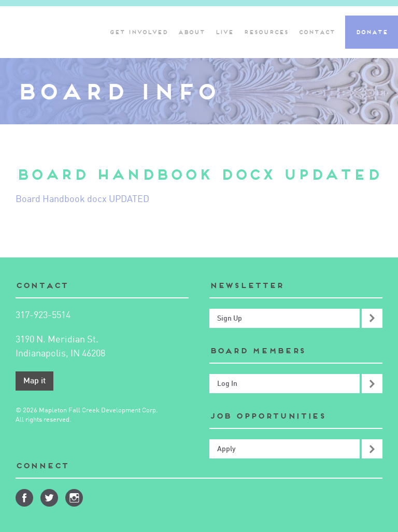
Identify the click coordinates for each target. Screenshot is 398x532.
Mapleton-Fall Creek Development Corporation (48, 32)
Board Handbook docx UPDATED (82, 199)
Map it (34, 381)
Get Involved (138, 32)
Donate (372, 32)
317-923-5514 (43, 315)
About (191, 32)
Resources (266, 32)
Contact (317, 32)
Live (224, 32)
